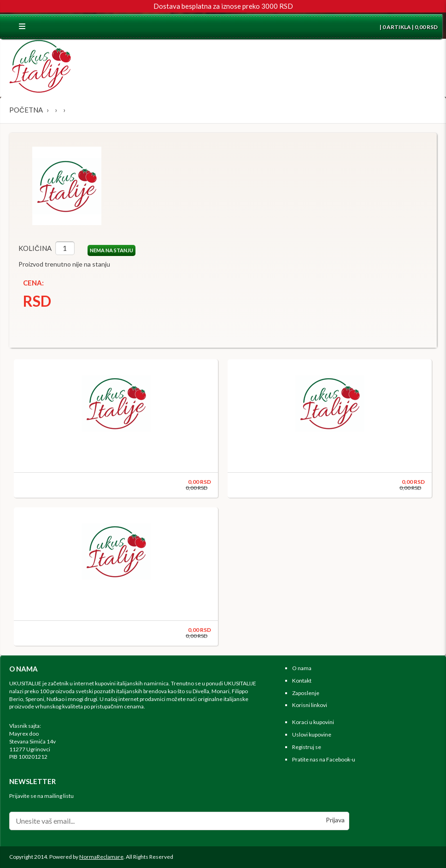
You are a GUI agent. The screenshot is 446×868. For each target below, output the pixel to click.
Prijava (335, 820)
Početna (26, 110)
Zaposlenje (306, 693)
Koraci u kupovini (313, 722)
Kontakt (302, 681)
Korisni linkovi (310, 705)
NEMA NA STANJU (111, 250)
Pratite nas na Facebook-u (324, 759)
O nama (302, 668)
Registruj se (307, 747)
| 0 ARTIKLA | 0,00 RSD (408, 27)
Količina (35, 248)
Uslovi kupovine (312, 734)
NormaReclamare (101, 857)
